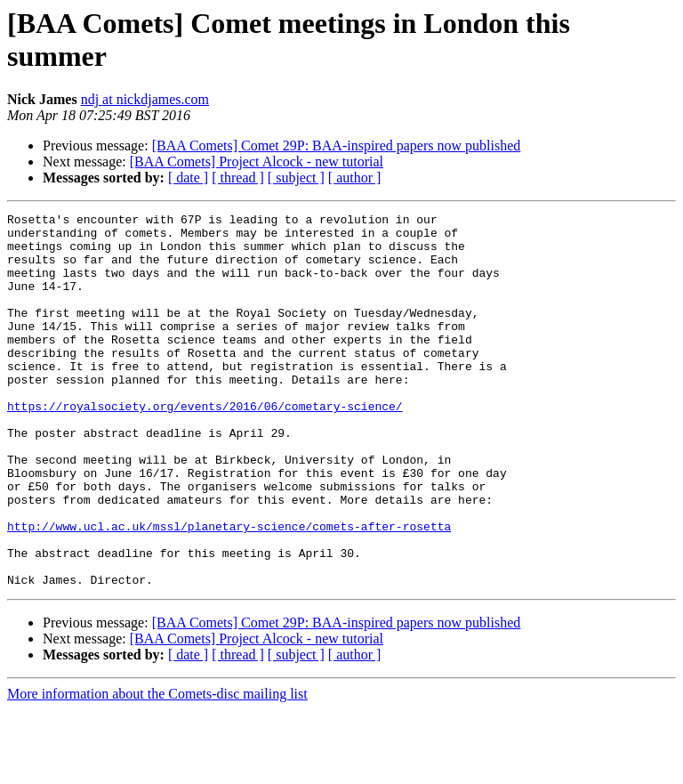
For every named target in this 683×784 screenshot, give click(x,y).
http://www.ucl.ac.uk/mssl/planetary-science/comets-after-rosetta (229, 590)
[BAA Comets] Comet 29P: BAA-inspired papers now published (337, 145)
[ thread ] (238, 178)
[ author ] (355, 178)
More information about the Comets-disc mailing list (157, 768)
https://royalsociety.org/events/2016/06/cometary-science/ (205, 446)
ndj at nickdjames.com (145, 99)
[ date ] (188, 178)
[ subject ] (296, 178)
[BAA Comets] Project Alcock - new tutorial (257, 162)
